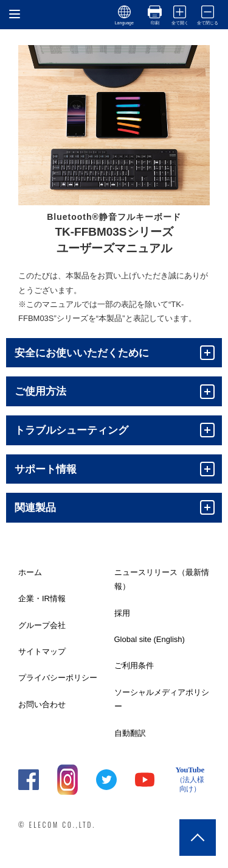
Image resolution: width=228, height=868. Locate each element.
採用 (122, 613)
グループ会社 (42, 625)
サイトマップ (42, 651)
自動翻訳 (130, 733)
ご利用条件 (134, 665)
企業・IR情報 (42, 598)
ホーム (30, 572)
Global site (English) (150, 639)
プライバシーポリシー (58, 678)
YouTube (190, 780)
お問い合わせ (42, 704)
